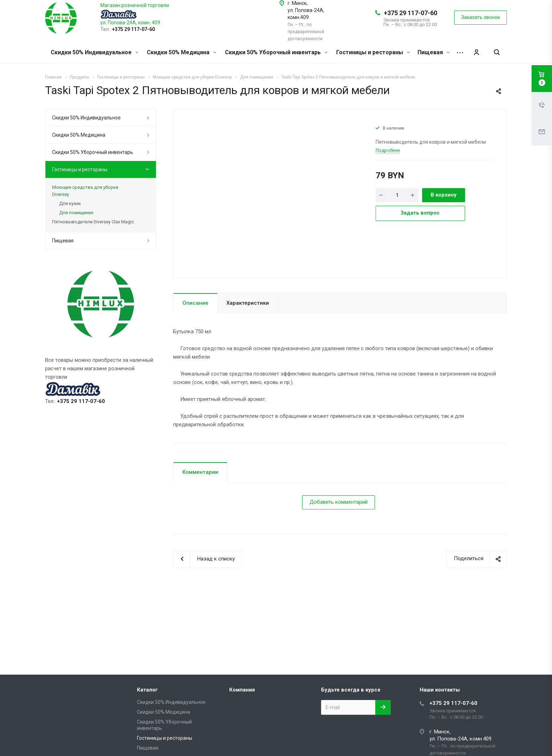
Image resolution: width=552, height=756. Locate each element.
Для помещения (76, 213)
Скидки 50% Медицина (181, 52)
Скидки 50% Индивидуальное (95, 52)
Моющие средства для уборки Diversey (85, 191)
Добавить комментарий (338, 502)
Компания (242, 690)
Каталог (147, 690)
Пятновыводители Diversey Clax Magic (93, 222)
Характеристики (248, 303)
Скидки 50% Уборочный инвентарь (276, 52)
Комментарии (200, 472)
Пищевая (434, 52)
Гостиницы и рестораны (373, 52)
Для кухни (70, 203)
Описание (195, 303)
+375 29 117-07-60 (410, 13)
